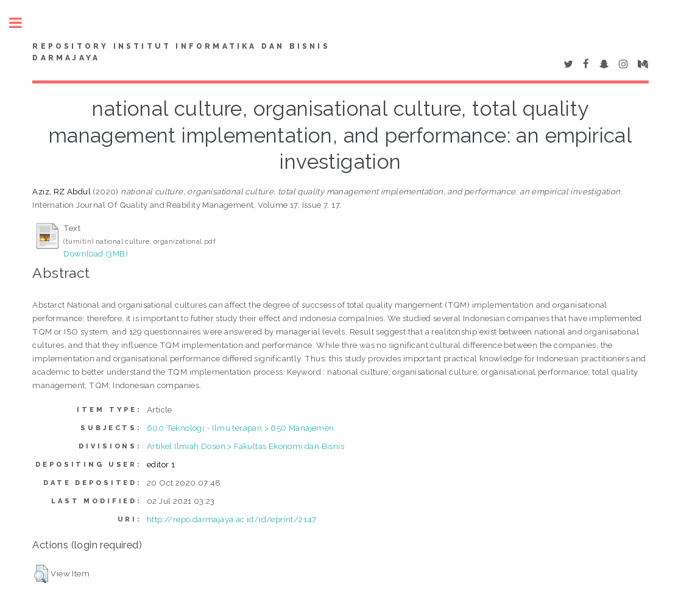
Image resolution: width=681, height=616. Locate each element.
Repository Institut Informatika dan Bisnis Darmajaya (181, 52)
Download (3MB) (96, 253)
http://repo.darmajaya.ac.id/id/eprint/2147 (232, 519)
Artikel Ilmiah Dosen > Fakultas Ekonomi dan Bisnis (245, 446)
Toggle (22, 23)
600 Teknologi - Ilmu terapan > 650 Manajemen (241, 428)
